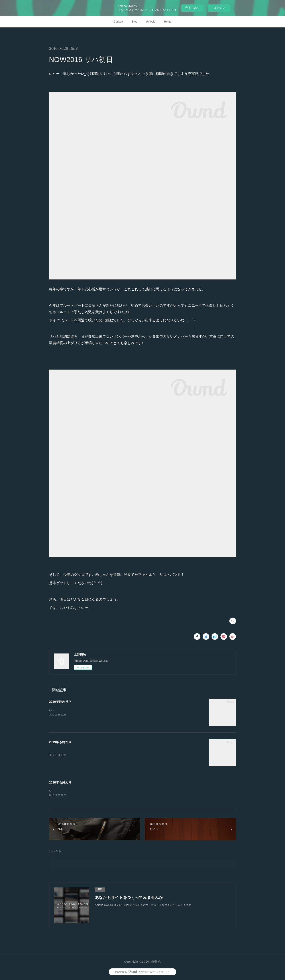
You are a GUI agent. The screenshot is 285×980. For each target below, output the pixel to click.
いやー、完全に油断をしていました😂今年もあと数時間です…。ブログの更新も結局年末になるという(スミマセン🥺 (120, 710)
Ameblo (151, 22)
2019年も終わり (60, 742)
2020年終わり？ (60, 702)
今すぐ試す (192, 8)
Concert (118, 22)
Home (168, 22)
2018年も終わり (60, 782)
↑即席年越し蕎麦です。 (63, 751)
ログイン (219, 8)
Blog (135, 22)
